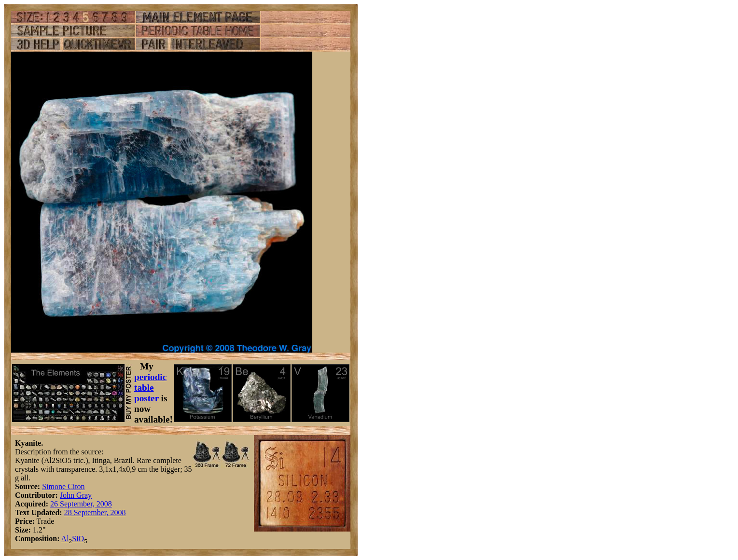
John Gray (76, 495)
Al (65, 539)
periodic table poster (150, 388)
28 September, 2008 (95, 512)
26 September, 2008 (81, 504)
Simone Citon (63, 486)
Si (75, 539)
